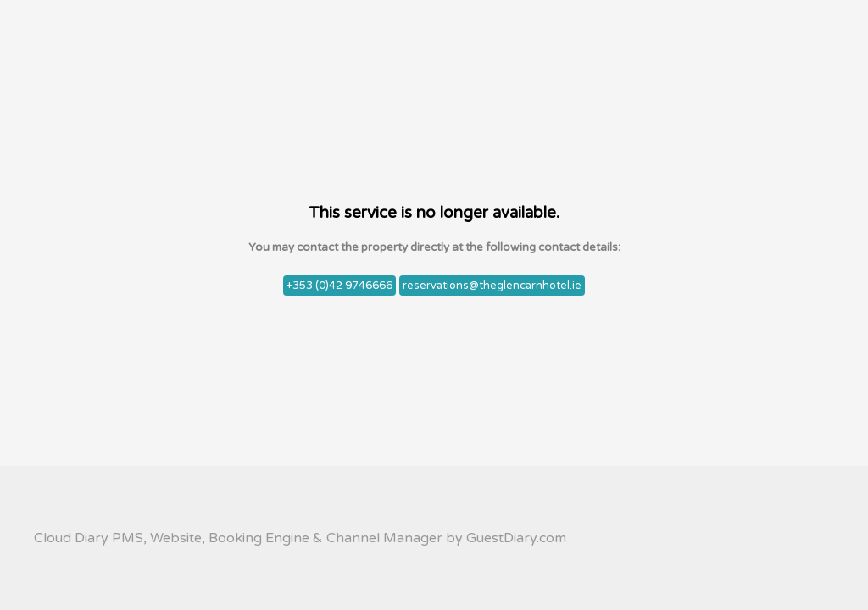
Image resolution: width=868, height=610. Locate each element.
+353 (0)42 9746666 (339, 286)
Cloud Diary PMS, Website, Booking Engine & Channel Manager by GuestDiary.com (300, 538)
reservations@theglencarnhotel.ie (492, 286)
